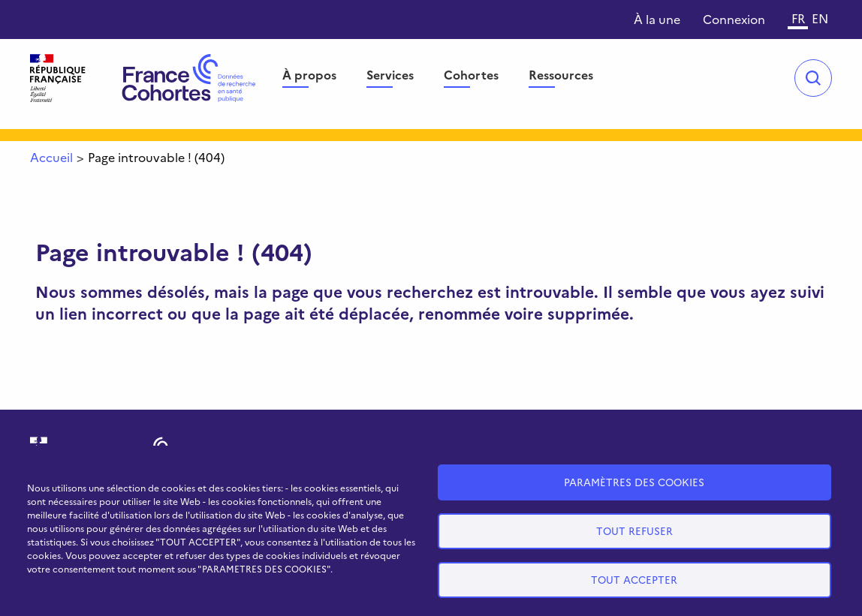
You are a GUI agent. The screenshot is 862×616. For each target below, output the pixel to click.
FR (798, 18)
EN (820, 18)
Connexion (734, 19)
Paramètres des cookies (634, 482)
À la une (657, 19)
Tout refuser (634, 530)
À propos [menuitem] (309, 74)
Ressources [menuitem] (561, 74)
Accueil (51, 157)
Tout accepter (634, 579)
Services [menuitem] (390, 74)
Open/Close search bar (813, 78)
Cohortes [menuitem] (471, 74)
